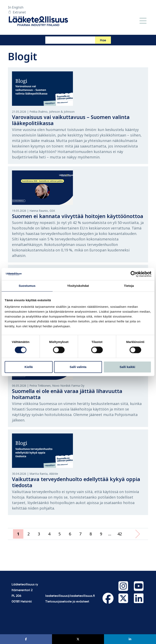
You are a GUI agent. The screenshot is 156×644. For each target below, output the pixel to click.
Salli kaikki (127, 367)
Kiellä (29, 367)
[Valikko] (143, 21)
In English (16, 7)
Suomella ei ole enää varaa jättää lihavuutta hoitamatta (67, 394)
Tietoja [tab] (129, 286)
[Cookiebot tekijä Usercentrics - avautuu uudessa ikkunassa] (134, 274)
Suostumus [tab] (27, 286)
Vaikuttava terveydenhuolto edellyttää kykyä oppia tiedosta (76, 482)
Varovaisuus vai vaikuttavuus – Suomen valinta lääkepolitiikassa (71, 120)
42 (120, 534)
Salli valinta (78, 367)
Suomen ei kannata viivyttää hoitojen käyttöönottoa (78, 216)
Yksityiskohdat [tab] (78, 286)
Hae (103, 40)
